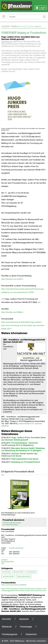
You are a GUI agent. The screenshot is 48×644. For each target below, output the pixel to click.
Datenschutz (31, 634)
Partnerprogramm (10, 634)
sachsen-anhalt (8, 576)
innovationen (31, 572)
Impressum (24, 619)
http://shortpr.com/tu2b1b (12, 279)
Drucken (4, 560)
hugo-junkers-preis (24, 576)
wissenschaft (18, 572)
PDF (3, 564)
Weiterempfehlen (8, 562)
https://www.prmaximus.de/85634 (14, 585)
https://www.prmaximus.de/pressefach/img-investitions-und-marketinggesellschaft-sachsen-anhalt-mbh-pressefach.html (24, 590)
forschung (6, 572)
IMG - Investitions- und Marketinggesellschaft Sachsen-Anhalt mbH (24, 27)
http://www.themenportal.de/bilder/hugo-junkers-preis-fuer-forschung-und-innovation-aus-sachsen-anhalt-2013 (23, 325)
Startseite (6, 619)
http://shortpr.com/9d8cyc (12, 312)
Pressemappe (26, 627)
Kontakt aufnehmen (16, 548)
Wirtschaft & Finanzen (27, 26)
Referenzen (7, 627)
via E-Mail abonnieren (10, 525)
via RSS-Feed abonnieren (12, 523)
